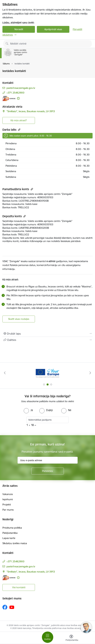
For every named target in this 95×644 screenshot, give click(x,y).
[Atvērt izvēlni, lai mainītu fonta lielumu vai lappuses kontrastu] (71, 638)
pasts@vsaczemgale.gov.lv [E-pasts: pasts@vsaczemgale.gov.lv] (21, 88)
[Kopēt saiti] (19, 130)
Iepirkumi (8, 499)
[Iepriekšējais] (5, 373)
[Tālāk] (90, 373)
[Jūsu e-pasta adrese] (48, 460)
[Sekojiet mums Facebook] (5, 607)
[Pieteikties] (48, 471)
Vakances (8, 494)
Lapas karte (9, 538)
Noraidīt (19, 29)
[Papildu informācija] (18, 98)
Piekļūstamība (10, 533)
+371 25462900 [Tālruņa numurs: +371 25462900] (15, 93)
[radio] (28, 410)
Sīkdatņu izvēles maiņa (15, 543)
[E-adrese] (9, 98)
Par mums (8, 510)
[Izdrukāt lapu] (47, 334)
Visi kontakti (19, 587)
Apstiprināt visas (53, 29)
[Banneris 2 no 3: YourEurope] (47, 373)
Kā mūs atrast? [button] (19, 120)
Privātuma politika (12, 528)
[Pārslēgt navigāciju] (48, 637)
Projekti (7, 505)
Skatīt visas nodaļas (19, 319)
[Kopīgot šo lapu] (47, 340)
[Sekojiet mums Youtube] (12, 607)
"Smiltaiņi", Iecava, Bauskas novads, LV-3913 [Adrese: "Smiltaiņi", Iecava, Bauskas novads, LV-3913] (31, 111)
